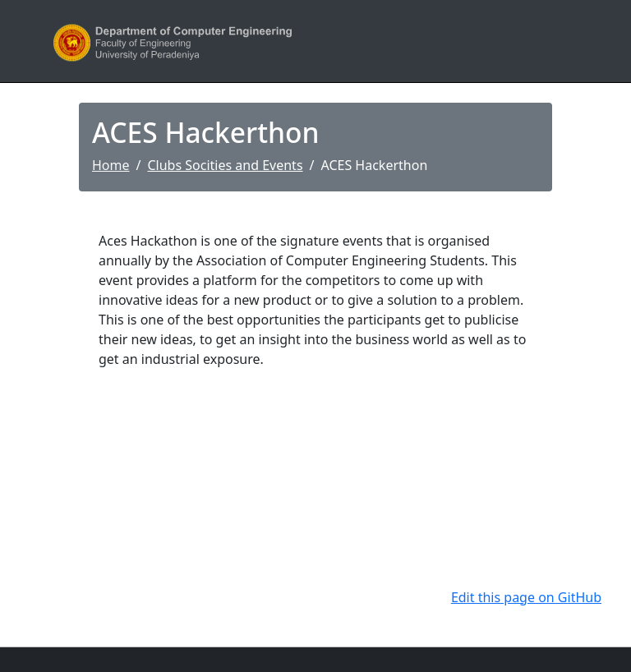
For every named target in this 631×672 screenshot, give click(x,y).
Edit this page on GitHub (526, 597)
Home (111, 165)
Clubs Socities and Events (225, 165)
